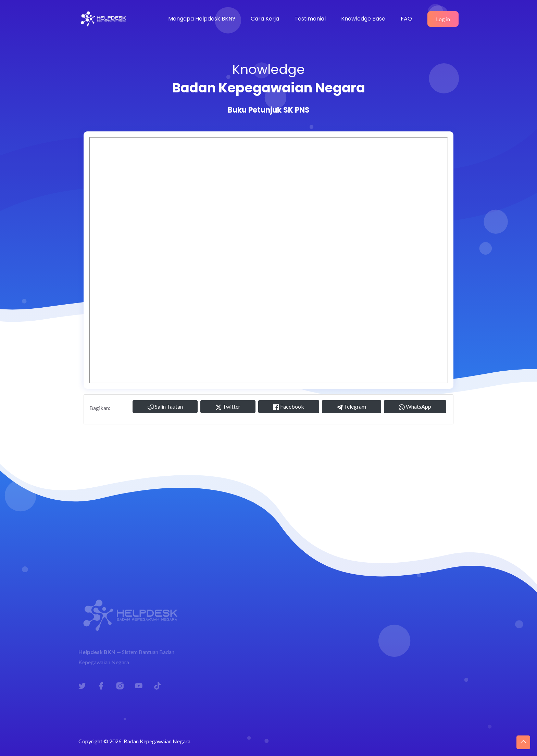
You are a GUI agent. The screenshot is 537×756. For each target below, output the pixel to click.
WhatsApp (415, 407)
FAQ (406, 19)
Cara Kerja (265, 19)
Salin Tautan (165, 407)
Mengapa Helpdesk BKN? (202, 19)
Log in (443, 19)
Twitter (228, 407)
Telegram (351, 407)
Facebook (289, 407)
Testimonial (310, 19)
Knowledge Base (363, 19)
